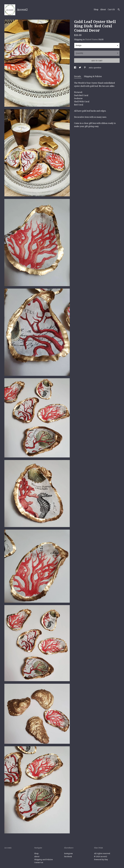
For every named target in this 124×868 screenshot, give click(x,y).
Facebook (68, 857)
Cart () (111, 9)
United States (91, 40)
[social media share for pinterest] (85, 68)
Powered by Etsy (101, 860)
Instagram (68, 853)
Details (78, 76)
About (103, 9)
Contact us (39, 862)
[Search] (119, 10)
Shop (96, 9)
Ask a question (95, 68)
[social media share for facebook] (75, 68)
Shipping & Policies (93, 76)
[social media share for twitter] (80, 68)
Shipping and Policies (44, 860)
